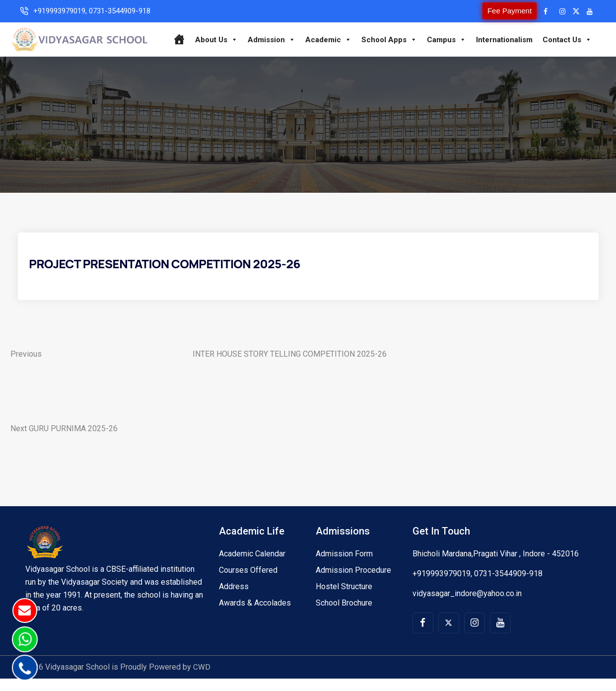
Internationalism (531, 32)
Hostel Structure (344, 599)
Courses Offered (248, 582)
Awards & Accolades (255, 615)
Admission (298, 32)
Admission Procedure (353, 582)
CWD (202, 679)
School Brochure (344, 615)
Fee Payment (496, 11)
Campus (473, 32)
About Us (243, 32)
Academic (355, 32)
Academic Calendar (252, 566)
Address (234, 599)
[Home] (205, 32)
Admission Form (344, 566)
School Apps (415, 32)
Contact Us (379, 52)
